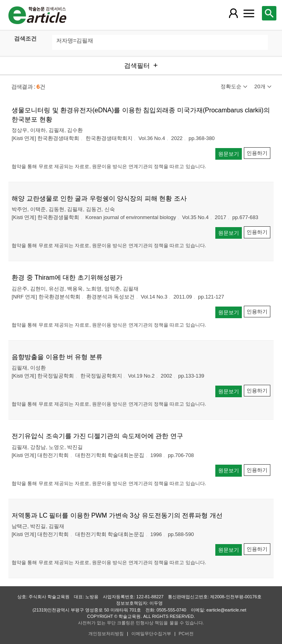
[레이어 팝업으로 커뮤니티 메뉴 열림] (249, 13)
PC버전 (186, 634)
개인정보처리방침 (106, 634)
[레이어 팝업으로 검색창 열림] (269, 13)
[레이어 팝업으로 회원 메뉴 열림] (233, 13)
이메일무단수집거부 (151, 634)
